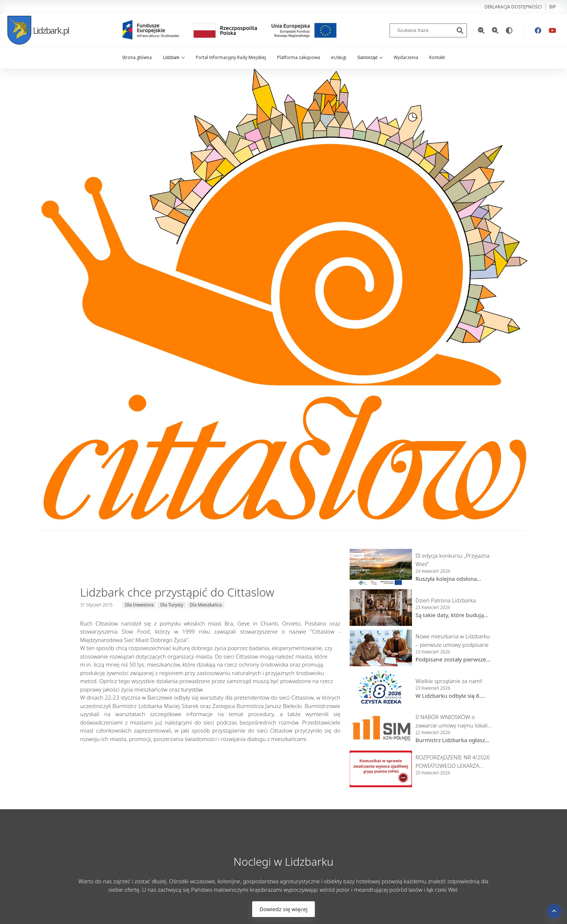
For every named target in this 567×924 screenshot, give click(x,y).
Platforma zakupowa (299, 57)
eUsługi (339, 57)
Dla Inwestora (139, 605)
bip (553, 7)
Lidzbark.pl (38, 30)
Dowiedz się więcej (283, 909)
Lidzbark (174, 58)
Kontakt (437, 57)
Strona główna (137, 57)
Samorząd (370, 58)
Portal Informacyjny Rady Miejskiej (231, 57)
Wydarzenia (406, 57)
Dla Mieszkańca (206, 605)
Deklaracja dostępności (513, 7)
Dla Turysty (172, 605)
